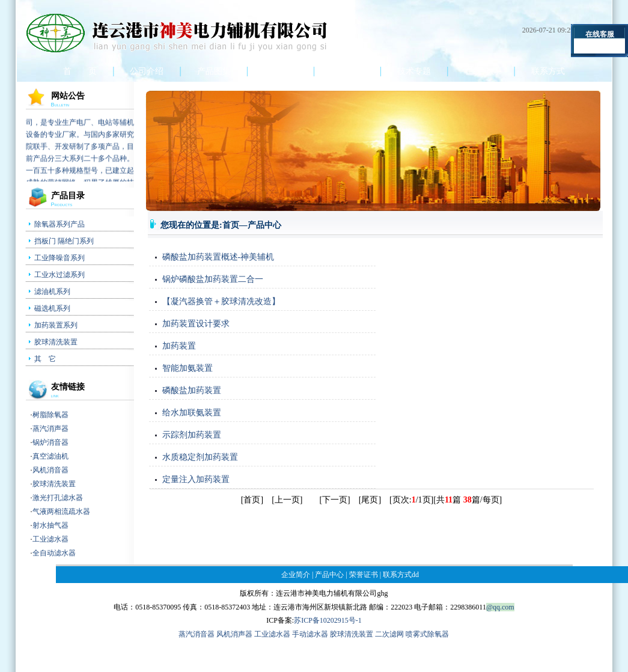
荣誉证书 (347, 71)
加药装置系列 (56, 325)
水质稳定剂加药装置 (200, 457)
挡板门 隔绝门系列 (64, 241)
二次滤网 (390, 634)
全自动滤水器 (54, 553)
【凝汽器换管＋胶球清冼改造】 (221, 301)
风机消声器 (235, 634)
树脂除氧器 (50, 415)
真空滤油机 (50, 456)
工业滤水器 (50, 539)
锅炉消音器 (50, 442)
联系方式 (548, 71)
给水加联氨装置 (192, 413)
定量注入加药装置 (196, 479)
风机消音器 (50, 470)
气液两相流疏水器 (61, 512)
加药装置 (179, 346)
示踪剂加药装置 (192, 435)
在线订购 (481, 71)
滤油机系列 (52, 292)
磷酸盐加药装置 (192, 390)
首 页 (80, 71)
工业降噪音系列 (59, 258)
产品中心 (281, 71)
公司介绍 (147, 71)
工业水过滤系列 (59, 275)
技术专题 (414, 71)
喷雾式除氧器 (427, 634)
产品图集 (214, 71)
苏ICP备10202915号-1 (328, 620)
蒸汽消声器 (50, 429)
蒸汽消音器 (197, 634)
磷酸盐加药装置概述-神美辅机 (218, 257)
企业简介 (296, 575)
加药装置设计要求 (196, 324)
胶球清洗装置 (56, 342)
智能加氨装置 (187, 368)
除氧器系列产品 (59, 224)
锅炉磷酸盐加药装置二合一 (213, 279)
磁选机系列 (52, 308)
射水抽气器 (50, 525)
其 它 (45, 359)
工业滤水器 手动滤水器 (292, 634)
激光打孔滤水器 (58, 498)
